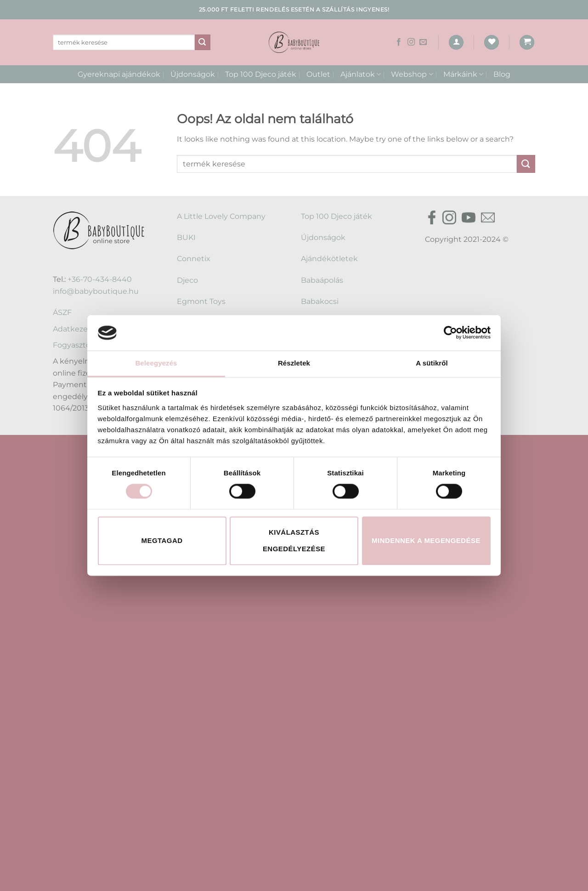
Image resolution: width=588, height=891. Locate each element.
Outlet (318, 74)
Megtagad (162, 540)
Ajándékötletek (329, 259)
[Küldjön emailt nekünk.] (423, 42)
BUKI (186, 237)
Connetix (194, 259)
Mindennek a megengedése (426, 540)
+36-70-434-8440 (100, 279)
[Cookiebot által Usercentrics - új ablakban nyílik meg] (450, 333)
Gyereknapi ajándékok (119, 74)
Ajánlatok (361, 74)
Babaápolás (322, 280)
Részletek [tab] (294, 363)
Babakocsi (320, 301)
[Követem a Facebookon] (399, 42)
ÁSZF (62, 312)
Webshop (412, 74)
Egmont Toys (201, 301)
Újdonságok (193, 74)
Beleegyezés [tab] (156, 363)
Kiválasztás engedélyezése (294, 540)
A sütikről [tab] (432, 363)
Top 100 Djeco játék (261, 74)
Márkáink (463, 74)
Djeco (187, 280)
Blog (502, 74)
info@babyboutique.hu (96, 291)
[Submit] (203, 42)
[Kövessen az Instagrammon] (411, 42)
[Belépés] (456, 43)
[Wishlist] (492, 43)
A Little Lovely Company (221, 216)
